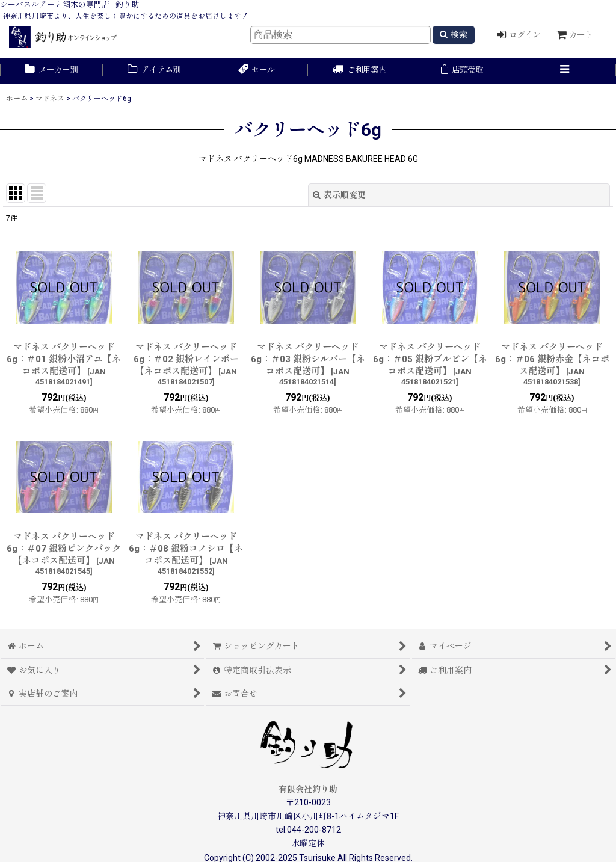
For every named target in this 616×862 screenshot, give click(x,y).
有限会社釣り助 (308, 789)
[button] (565, 71)
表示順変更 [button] (339, 195)
